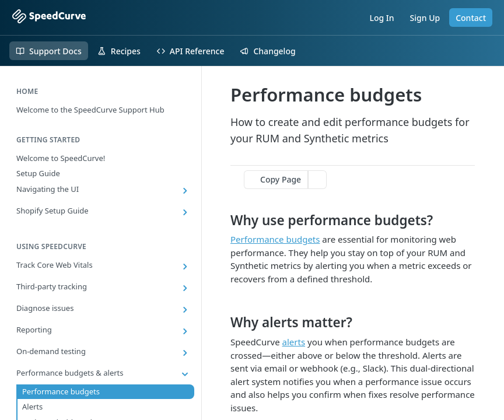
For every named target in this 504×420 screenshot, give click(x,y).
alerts (294, 342)
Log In (381, 18)
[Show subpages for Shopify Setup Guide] (185, 212)
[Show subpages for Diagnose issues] (185, 310)
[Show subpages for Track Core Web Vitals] (185, 267)
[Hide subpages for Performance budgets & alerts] (185, 374)
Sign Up (425, 18)
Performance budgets (275, 239)
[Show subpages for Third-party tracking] (185, 288)
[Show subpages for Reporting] (185, 331)
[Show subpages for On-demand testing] (185, 353)
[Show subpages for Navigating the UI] (185, 191)
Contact (471, 18)
